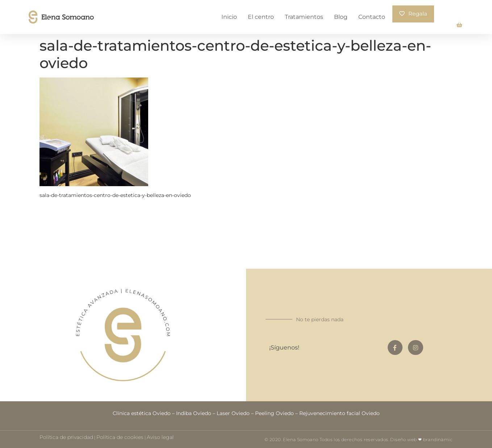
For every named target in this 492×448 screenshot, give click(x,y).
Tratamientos (304, 16)
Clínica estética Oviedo (142, 413)
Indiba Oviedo (194, 413)
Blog (341, 16)
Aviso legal (160, 436)
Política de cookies (120, 436)
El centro (261, 16)
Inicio (229, 16)
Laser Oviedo (233, 413)
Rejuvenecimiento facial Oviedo (339, 413)
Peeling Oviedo (274, 413)
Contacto (372, 16)
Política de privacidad (66, 436)
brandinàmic (438, 439)
